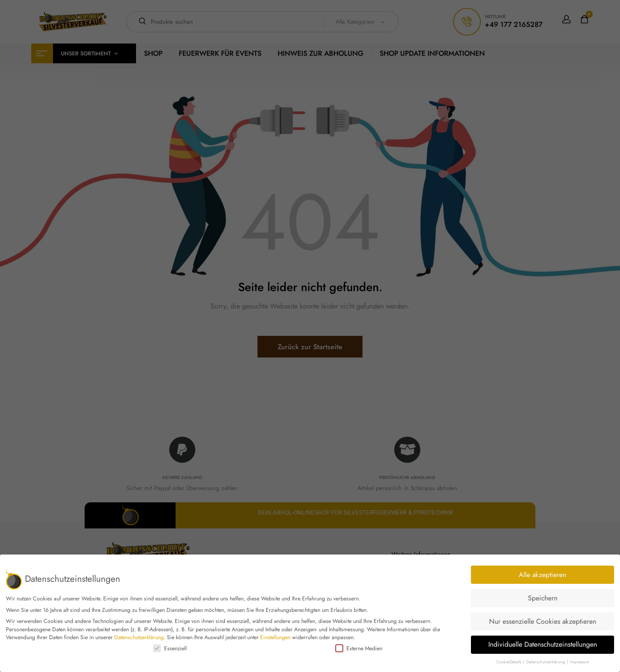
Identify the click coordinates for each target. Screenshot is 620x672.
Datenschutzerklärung (139, 637)
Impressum (580, 662)
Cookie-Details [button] (509, 662)
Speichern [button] (543, 598)
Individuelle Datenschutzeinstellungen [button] (543, 644)
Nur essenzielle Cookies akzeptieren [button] (543, 621)
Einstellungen (275, 637)
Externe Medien (359, 648)
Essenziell (170, 648)
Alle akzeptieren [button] (542, 575)
